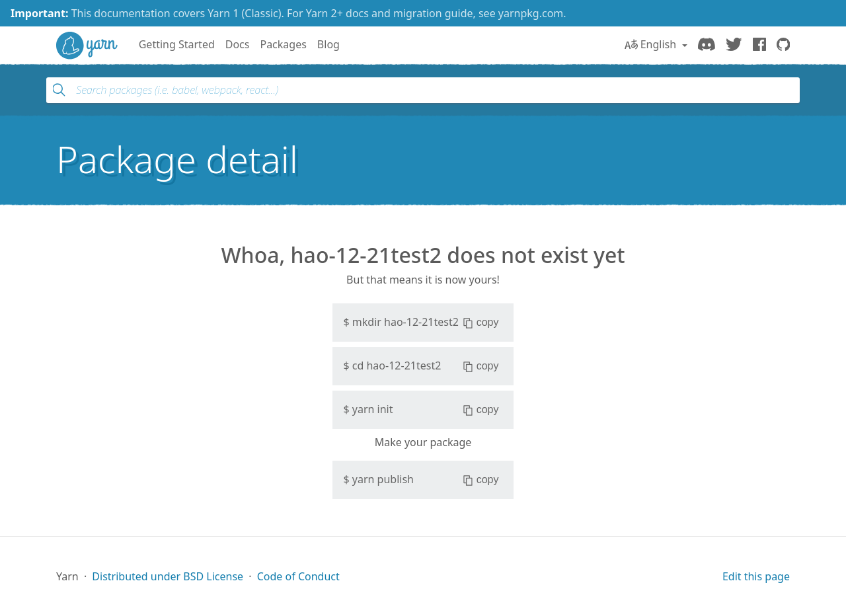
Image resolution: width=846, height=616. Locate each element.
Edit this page (756, 576)
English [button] (652, 44)
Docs (238, 44)
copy (481, 323)
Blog (328, 44)
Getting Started (177, 44)
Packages (283, 44)
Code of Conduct (298, 576)
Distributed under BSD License (168, 576)
